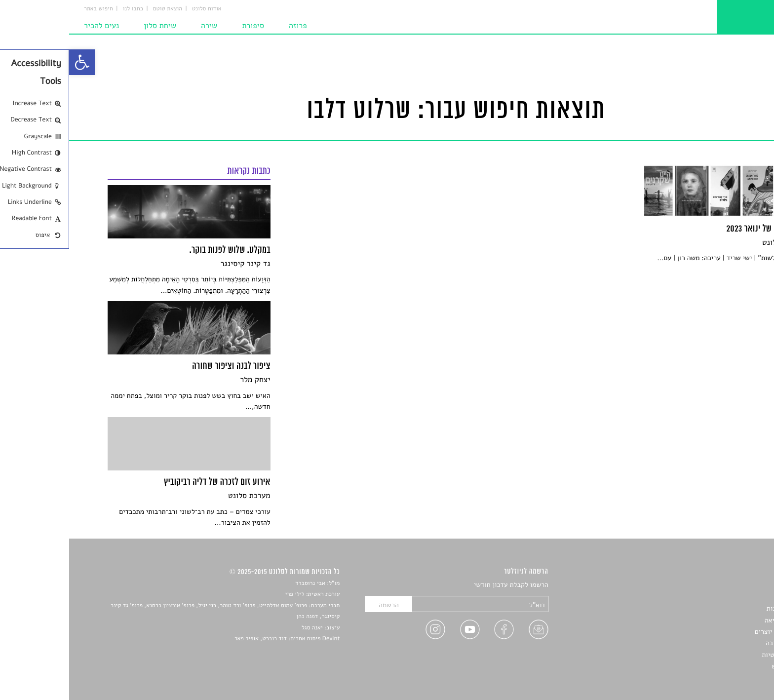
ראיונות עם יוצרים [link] (711, 632)
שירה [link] (140, 26)
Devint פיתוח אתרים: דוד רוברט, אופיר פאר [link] (218, 639)
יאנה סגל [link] (243, 628)
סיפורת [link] (184, 26)
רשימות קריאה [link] (716, 620)
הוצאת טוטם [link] (98, 9)
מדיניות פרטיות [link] (714, 655)
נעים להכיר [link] (32, 26)
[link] (13, 62)
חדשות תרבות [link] (716, 608)
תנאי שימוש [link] (719, 666)
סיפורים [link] (724, 585)
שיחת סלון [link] (91, 26)
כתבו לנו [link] (64, 9)
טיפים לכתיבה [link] (716, 643)
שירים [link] (727, 597)
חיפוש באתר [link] (29, 9)
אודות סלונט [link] (138, 9)
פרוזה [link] (229, 26)
